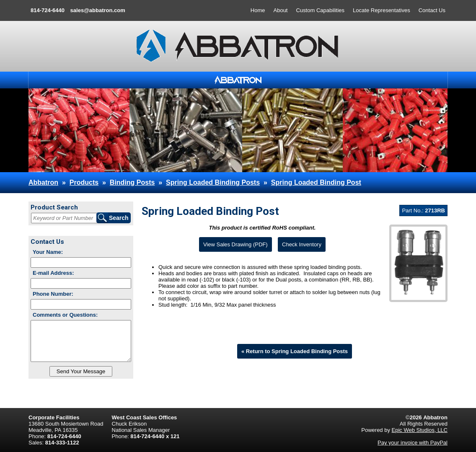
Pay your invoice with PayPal (413, 443)
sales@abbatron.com (98, 10)
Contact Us (432, 10)
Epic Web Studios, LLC (420, 430)
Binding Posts (132, 182)
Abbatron (43, 182)
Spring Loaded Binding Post (316, 182)
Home (258, 10)
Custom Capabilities (320, 10)
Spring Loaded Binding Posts (213, 182)
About (281, 10)
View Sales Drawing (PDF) (235, 244)
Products (84, 182)
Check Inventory (302, 244)
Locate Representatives (382, 10)
